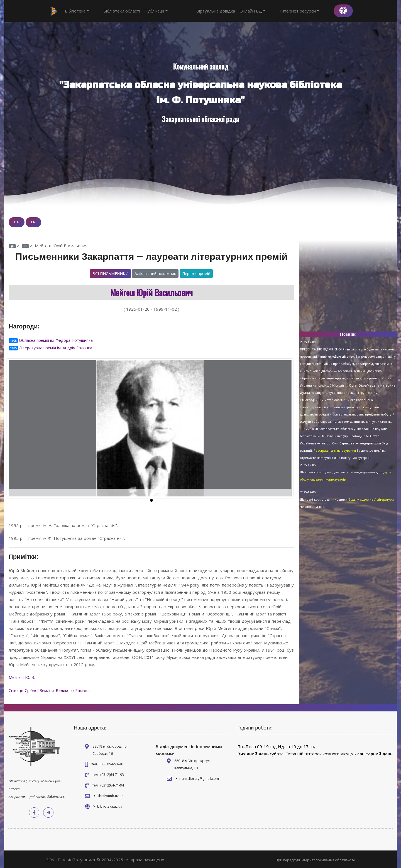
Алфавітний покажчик (155, 273)
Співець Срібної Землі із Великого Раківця (52, 689)
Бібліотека (77, 11)
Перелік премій (196, 273)
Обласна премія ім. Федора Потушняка (58, 340)
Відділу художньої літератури (371, 499)
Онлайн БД (273, 11)
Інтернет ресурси (310, 11)
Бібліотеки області (112, 11)
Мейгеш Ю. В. (23, 676)
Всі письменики (110, 273)
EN (33, 222)
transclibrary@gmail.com (199, 777)
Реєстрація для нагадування (335, 450)
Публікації (146, 11)
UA (17, 222)
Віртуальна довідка (236, 11)
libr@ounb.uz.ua (110, 794)
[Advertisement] (348, 288)
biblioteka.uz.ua (110, 805)
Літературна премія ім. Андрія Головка (57, 347)
